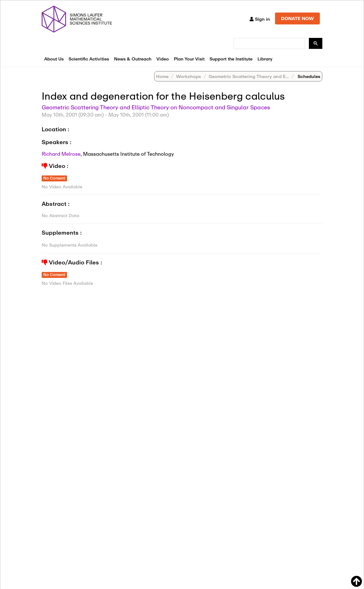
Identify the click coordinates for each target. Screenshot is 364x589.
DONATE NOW (297, 18)
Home (162, 76)
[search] (269, 44)
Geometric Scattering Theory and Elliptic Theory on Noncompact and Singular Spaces (156, 107)
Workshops (189, 76)
